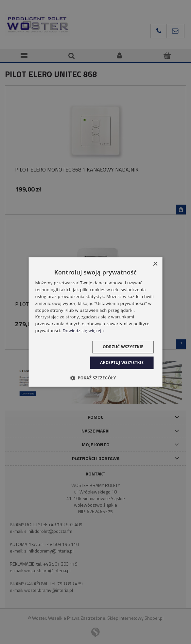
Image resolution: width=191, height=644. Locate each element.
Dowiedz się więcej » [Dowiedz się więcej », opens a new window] (84, 331)
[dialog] (96, 322)
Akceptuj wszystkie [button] (122, 362)
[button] (95, 378)
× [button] (155, 264)
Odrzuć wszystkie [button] (123, 347)
